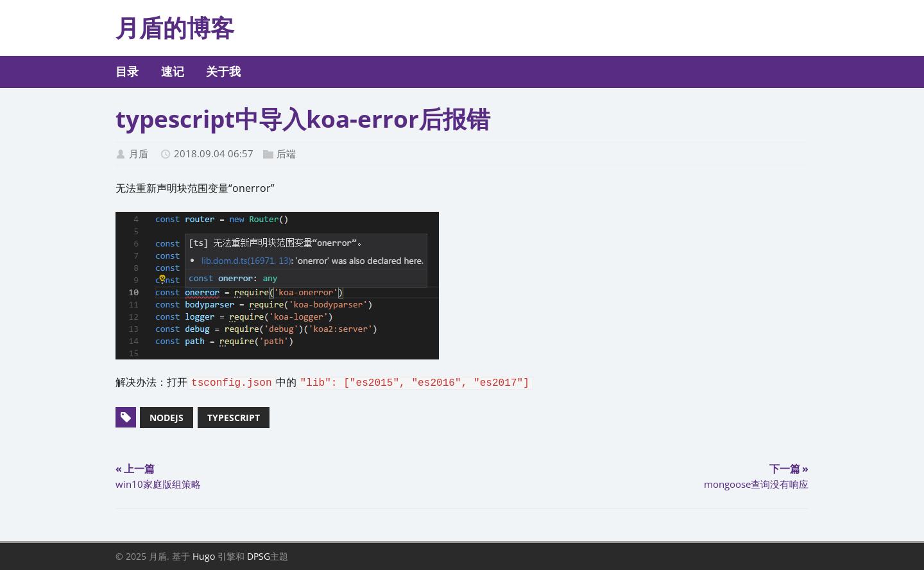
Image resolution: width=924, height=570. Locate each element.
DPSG (259, 556)
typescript (234, 418)
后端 (286, 153)
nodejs (167, 418)
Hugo (204, 556)
